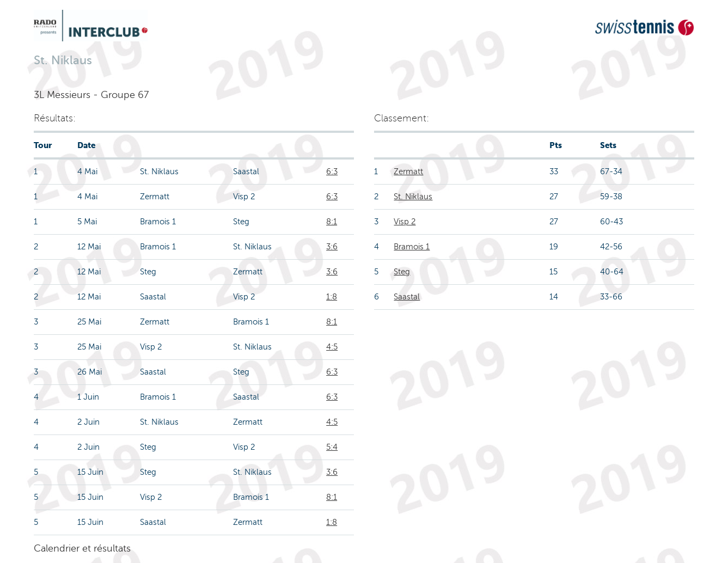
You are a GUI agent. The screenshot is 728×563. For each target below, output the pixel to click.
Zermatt (408, 172)
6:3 (332, 172)
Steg (402, 272)
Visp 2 (405, 222)
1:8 (332, 297)
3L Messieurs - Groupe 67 (91, 95)
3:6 (332, 247)
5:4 (332, 447)
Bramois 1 (412, 247)
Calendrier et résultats (82, 548)
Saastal (407, 297)
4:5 (332, 347)
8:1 (332, 222)
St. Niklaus (413, 197)
